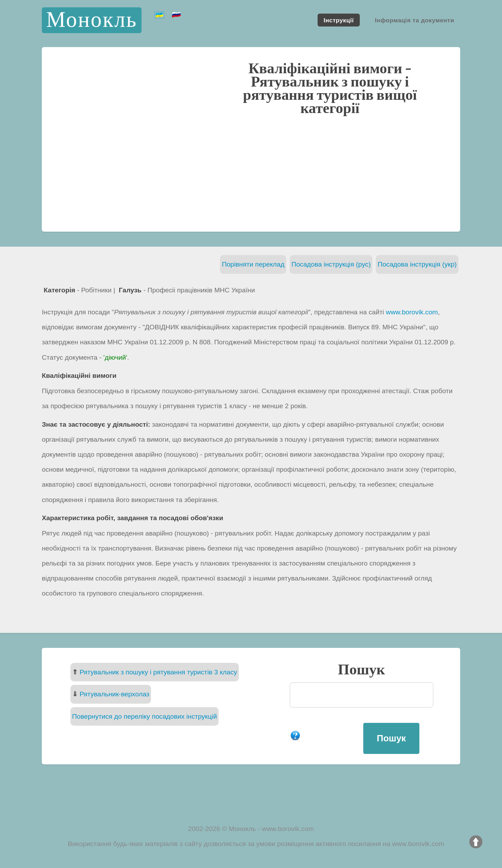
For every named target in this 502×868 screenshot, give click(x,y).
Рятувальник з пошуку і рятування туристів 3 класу (158, 672)
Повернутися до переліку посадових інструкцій (144, 716)
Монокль (92, 20)
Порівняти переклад (253, 264)
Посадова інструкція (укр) (417, 264)
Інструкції (339, 20)
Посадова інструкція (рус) (331, 264)
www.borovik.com (412, 312)
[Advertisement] (251, 173)
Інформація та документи (414, 20)
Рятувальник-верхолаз (114, 694)
